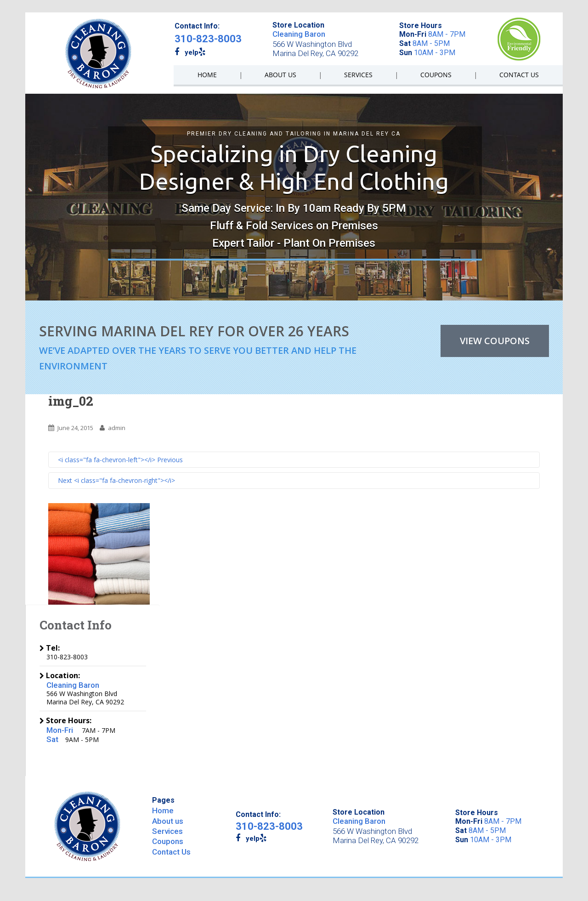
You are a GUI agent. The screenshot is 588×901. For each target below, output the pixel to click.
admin (117, 428)
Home (163, 810)
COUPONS (436, 75)
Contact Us (171, 852)
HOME (207, 75)
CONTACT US (519, 75)
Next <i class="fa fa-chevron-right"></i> (116, 480)
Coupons (168, 841)
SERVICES (358, 75)
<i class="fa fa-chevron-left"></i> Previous (120, 460)
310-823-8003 (208, 39)
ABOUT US (280, 75)
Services (167, 831)
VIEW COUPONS (495, 341)
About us (168, 821)
